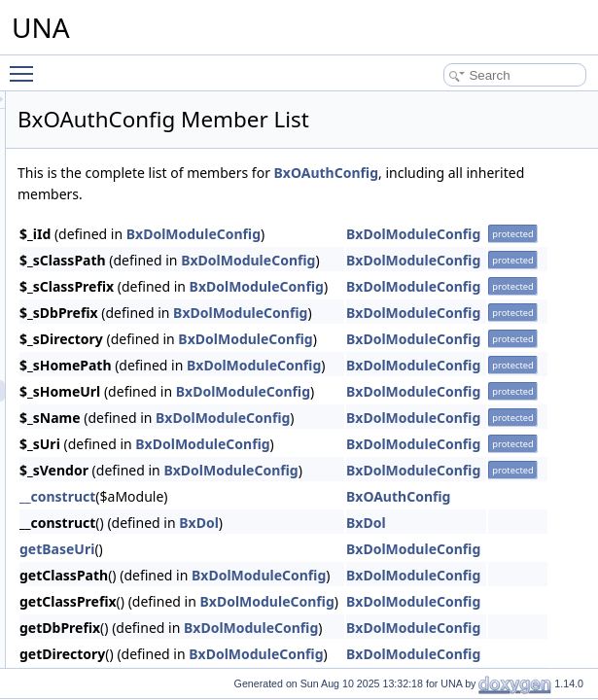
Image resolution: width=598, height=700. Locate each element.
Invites (86, 134)
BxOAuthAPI (117, 369)
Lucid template (107, 198)
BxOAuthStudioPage (138, 562)
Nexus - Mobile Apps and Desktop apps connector (198, 305)
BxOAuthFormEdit (132, 455)
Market (87, 241)
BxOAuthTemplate (132, 583)
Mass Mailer (101, 262)
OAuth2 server (106, 348)
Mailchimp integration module (145, 220)
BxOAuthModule (127, 519)
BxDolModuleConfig (437, 234)
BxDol (442, 523)
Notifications (101, 327)
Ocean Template (111, 626)
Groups (88, 91)
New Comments (110, 284)
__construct (300, 496)
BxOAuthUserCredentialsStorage (170, 498)
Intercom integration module (141, 113)
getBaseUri (300, 549)
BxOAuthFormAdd (132, 434)
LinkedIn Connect (114, 177)
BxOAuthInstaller (128, 605)
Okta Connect (105, 647)
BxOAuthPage (122, 541)
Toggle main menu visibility (26, 65)
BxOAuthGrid (119, 476)
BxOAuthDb (115, 412)
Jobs (81, 156)
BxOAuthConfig (125, 391)
